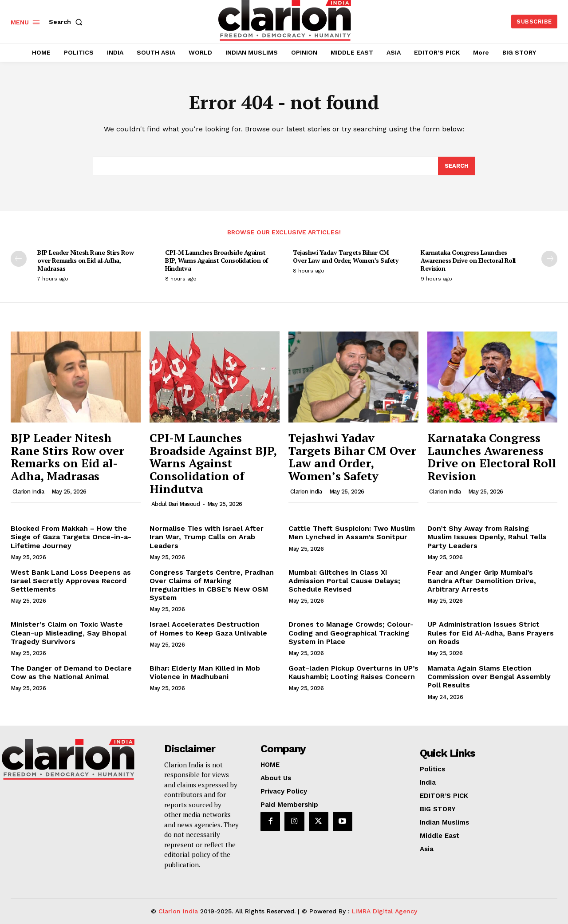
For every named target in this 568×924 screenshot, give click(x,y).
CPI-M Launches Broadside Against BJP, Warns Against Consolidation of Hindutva (217, 260)
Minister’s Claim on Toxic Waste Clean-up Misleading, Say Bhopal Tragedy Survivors (69, 633)
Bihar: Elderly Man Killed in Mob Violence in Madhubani (205, 672)
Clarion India (28, 492)
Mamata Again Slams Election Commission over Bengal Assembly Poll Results (489, 677)
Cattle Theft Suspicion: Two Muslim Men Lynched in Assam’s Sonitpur (352, 533)
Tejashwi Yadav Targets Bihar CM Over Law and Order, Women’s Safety (345, 256)
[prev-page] (19, 259)
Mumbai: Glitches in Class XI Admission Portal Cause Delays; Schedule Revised (344, 581)
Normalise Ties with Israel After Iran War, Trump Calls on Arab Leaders (207, 537)
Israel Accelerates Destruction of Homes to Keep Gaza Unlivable (208, 628)
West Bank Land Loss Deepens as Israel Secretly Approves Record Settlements (71, 581)
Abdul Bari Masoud (176, 504)
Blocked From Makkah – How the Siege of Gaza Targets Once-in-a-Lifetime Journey (71, 537)
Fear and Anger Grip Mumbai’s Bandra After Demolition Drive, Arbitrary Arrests (482, 581)
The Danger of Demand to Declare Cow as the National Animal (71, 672)
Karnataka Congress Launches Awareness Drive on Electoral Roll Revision (468, 260)
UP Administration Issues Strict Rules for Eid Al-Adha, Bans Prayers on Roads (491, 633)
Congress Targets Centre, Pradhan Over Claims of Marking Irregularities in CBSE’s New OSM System (212, 585)
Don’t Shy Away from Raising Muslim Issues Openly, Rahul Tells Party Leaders (487, 537)
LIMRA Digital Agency (385, 911)
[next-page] (549, 259)
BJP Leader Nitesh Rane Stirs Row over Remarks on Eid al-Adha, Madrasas (85, 260)
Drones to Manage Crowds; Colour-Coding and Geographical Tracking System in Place (351, 633)
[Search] (457, 166)
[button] (67, 22)
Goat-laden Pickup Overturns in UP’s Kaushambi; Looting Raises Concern (353, 672)
